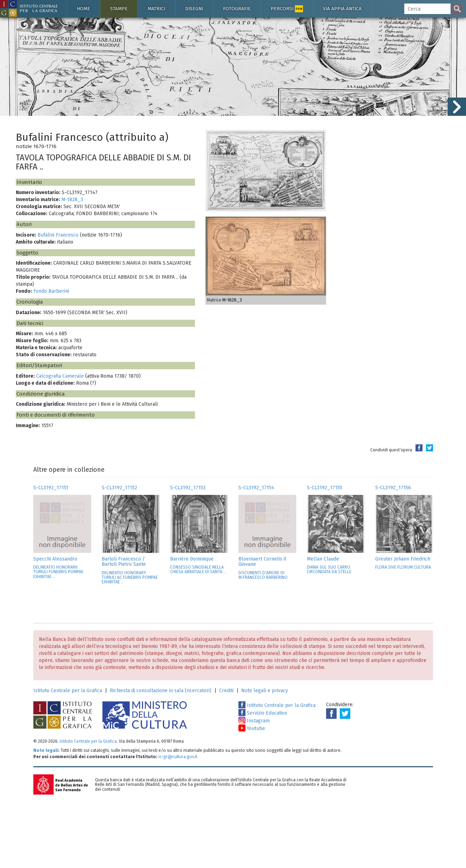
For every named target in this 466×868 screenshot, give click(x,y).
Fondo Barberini (51, 291)
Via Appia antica (342, 9)
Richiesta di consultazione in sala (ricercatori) (161, 691)
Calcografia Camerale (60, 376)
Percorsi (287, 9)
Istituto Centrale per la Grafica (68, 691)
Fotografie (237, 9)
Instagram (254, 721)
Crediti (226, 691)
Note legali (46, 750)
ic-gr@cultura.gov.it (178, 757)
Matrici (156, 9)
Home (83, 9)
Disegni (194, 9)
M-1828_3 (72, 200)
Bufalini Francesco (58, 235)
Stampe (119, 9)
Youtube (252, 728)
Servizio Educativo (263, 713)
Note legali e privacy (265, 691)
